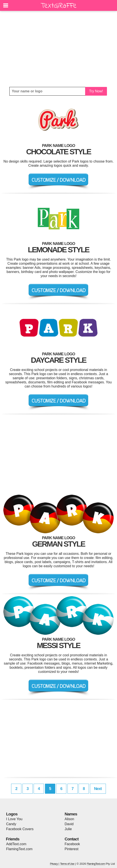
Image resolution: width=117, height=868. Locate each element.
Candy (11, 824)
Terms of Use (67, 864)
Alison (69, 819)
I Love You (14, 819)
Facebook (72, 844)
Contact (72, 839)
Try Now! (96, 91)
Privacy (54, 864)
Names (71, 814)
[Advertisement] (58, 49)
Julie (68, 829)
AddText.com (16, 844)
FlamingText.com (19, 849)
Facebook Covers (20, 829)
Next (98, 789)
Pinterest (71, 849)
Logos (12, 814)
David (69, 824)
